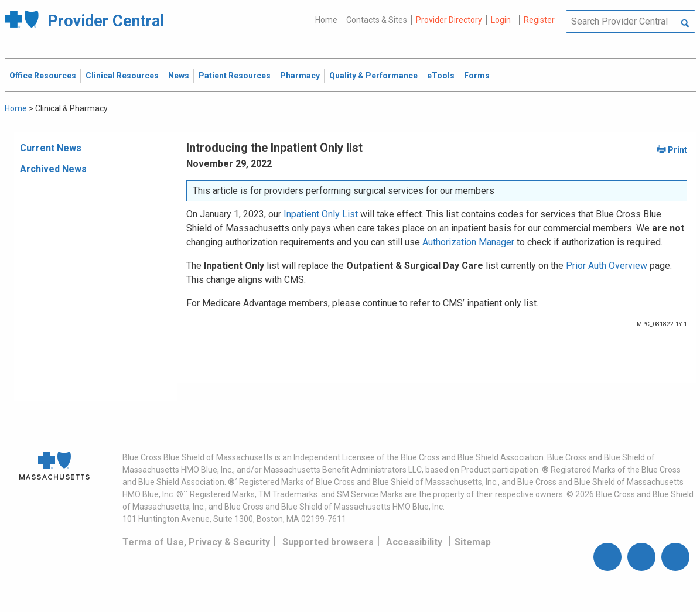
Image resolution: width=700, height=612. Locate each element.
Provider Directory (449, 20)
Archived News (53, 169)
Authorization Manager (468, 242)
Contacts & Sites (377, 20)
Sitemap (473, 542)
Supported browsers (328, 542)
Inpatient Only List (321, 214)
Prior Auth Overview (607, 266)
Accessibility (414, 542)
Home (326, 20)
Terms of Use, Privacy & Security (196, 542)
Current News (51, 148)
